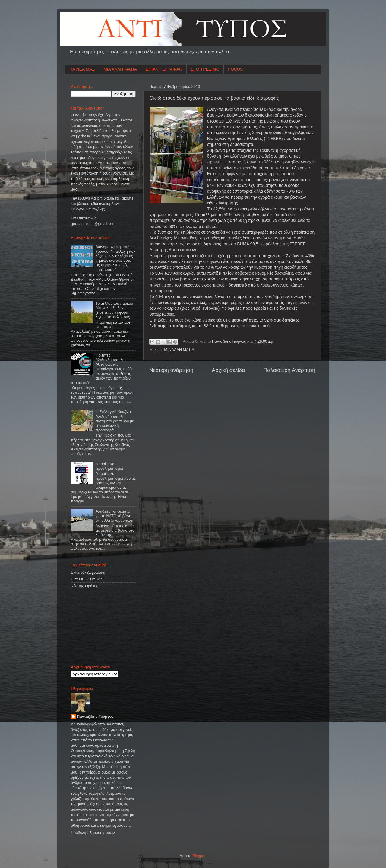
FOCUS (235, 69)
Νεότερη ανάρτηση (171, 370)
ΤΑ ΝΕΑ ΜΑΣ (83, 69)
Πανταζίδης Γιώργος (229, 341)
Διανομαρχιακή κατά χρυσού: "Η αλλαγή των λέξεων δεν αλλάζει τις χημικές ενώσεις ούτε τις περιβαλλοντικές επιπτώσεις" (115, 258)
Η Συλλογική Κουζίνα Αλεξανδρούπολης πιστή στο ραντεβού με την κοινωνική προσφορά (115, 421)
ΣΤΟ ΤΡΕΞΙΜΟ (205, 69)
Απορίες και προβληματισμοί (109, 466)
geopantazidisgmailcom (93, 224)
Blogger (199, 856)
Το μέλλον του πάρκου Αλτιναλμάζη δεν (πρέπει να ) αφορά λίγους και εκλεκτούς (114, 310)
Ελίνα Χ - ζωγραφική (88, 572)
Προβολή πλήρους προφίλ (93, 833)
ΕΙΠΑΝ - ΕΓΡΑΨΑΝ (164, 69)
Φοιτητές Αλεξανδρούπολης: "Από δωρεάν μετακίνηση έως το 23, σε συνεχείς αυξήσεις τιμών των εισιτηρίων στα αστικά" (102, 369)
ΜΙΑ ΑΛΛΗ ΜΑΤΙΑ (120, 69)
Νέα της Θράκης (85, 586)
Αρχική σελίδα (228, 370)
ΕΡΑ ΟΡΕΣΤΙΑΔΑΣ (87, 579)
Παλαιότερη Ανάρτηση (289, 370)
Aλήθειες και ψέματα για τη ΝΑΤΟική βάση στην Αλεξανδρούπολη (114, 516)
